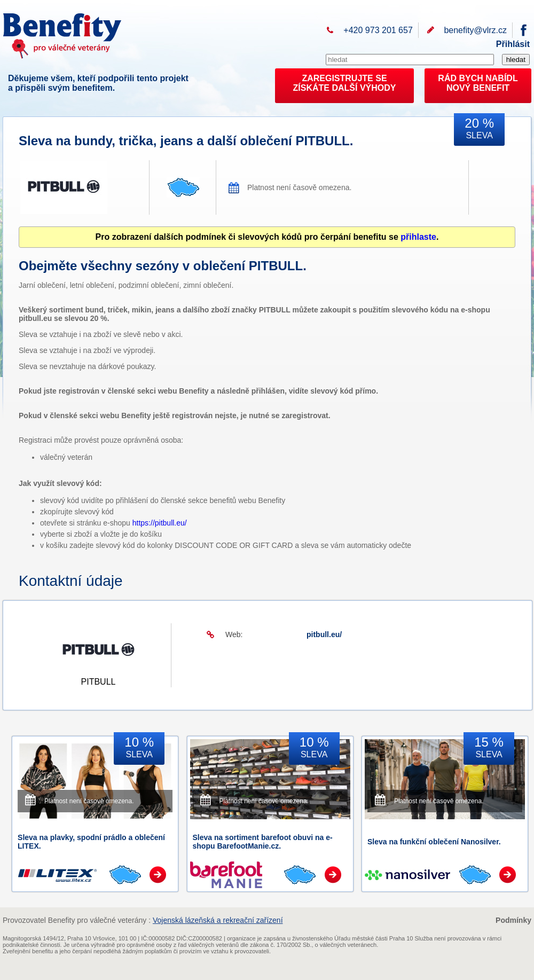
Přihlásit (513, 44)
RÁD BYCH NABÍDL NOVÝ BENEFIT (478, 83)
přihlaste (418, 237)
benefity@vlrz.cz (475, 30)
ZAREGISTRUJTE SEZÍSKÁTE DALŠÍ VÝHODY (345, 83)
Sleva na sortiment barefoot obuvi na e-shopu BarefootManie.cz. (263, 842)
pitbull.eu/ (324, 634)
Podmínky (513, 920)
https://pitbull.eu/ (160, 523)
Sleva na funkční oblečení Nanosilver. (434, 842)
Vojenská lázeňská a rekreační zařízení (218, 920)
